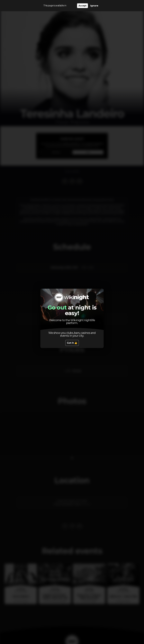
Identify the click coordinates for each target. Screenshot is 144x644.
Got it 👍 (72, 343)
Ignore (94, 6)
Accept (82, 6)
